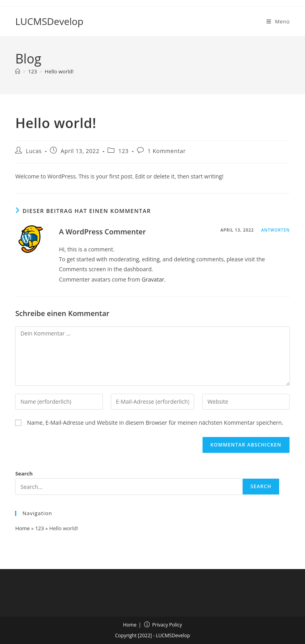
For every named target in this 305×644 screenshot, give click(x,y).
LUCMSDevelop (49, 21)
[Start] (18, 71)
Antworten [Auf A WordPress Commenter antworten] (276, 230)
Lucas (34, 151)
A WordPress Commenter (102, 232)
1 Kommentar (167, 151)
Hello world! (59, 71)
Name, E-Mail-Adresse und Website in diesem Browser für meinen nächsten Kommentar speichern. (155, 423)
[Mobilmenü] (278, 21)
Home (22, 528)
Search (24, 473)
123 (124, 151)
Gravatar (153, 279)
